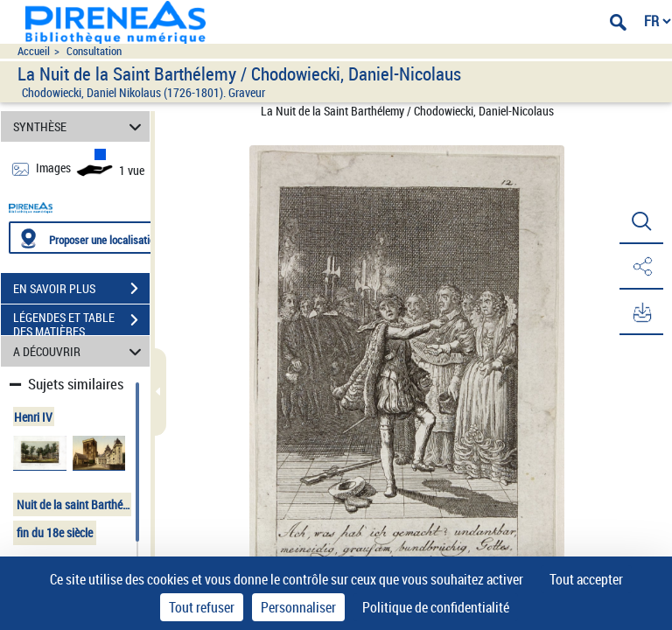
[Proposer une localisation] (92, 238)
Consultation (94, 51)
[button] (641, 221)
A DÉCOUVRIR (80, 351)
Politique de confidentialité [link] (436, 607)
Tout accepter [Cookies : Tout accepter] (586, 579)
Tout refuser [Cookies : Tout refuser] (202, 607)
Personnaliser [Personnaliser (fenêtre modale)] (298, 607)
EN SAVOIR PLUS (81, 289)
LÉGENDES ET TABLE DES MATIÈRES (81, 322)
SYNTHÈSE (80, 126)
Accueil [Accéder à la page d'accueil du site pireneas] (34, 51)
